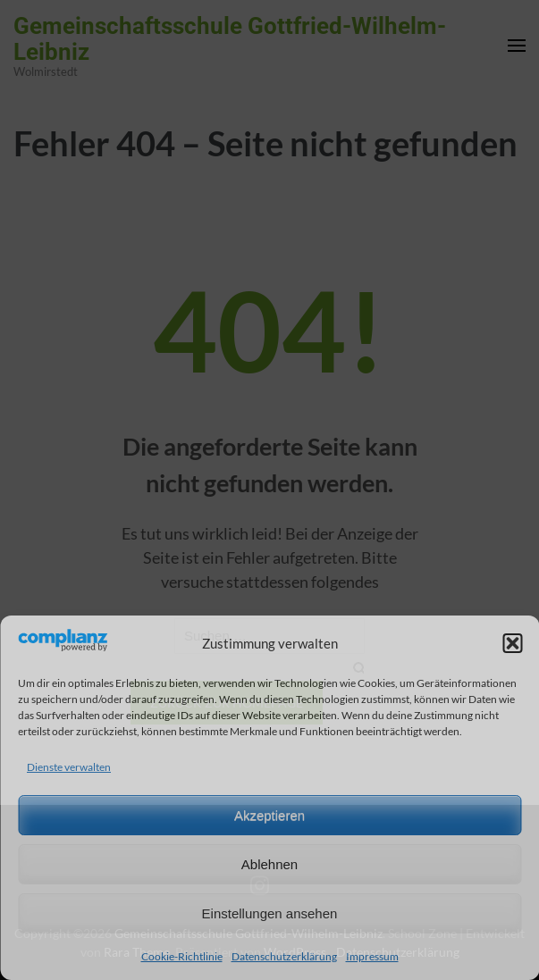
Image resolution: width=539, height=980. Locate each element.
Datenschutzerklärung (284, 956)
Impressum (372, 956)
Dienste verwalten (69, 767)
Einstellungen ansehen (270, 913)
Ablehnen (269, 864)
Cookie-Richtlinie (182, 956)
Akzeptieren (269, 815)
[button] (512, 643)
